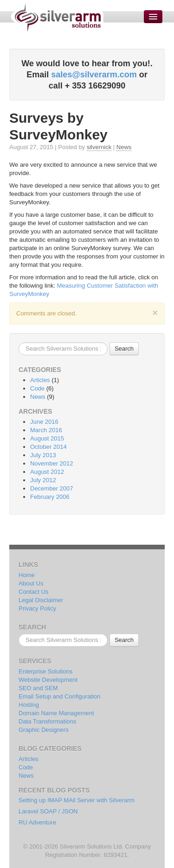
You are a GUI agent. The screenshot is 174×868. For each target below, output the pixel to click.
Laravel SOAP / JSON (48, 811)
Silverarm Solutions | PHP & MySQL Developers (57, 17)
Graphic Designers (44, 730)
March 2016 (46, 430)
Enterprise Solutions (45, 671)
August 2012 (47, 472)
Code (37, 388)
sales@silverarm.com (94, 75)
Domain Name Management (56, 713)
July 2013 (43, 455)
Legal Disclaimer (41, 600)
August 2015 (47, 438)
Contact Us (33, 592)
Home (27, 575)
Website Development (48, 680)
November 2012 (52, 463)
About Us (31, 583)
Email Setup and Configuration (59, 696)
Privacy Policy (37, 608)
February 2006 (50, 497)
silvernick (99, 147)
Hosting (29, 705)
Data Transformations (47, 721)
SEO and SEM (38, 688)
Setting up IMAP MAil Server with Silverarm (77, 800)
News (124, 147)
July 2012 (43, 480)
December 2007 (52, 488)
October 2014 (48, 447)
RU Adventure (37, 822)
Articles (40, 380)
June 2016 (44, 422)
